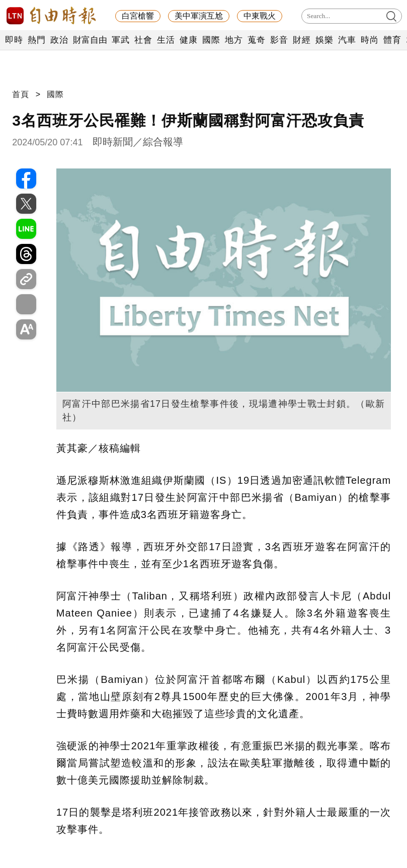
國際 (211, 40)
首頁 (21, 94)
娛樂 (324, 40)
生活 (166, 40)
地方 (234, 40)
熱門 (36, 40)
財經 (302, 40)
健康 (188, 40)
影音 (279, 40)
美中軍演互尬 (199, 16)
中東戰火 (260, 16)
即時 (14, 40)
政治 (59, 40)
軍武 (120, 40)
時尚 (370, 40)
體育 (392, 40)
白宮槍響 (138, 16)
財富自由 (90, 40)
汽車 (347, 40)
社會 (143, 40)
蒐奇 (256, 40)
